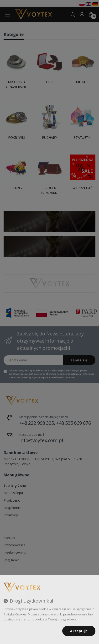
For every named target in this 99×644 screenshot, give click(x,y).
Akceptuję (79, 631)
